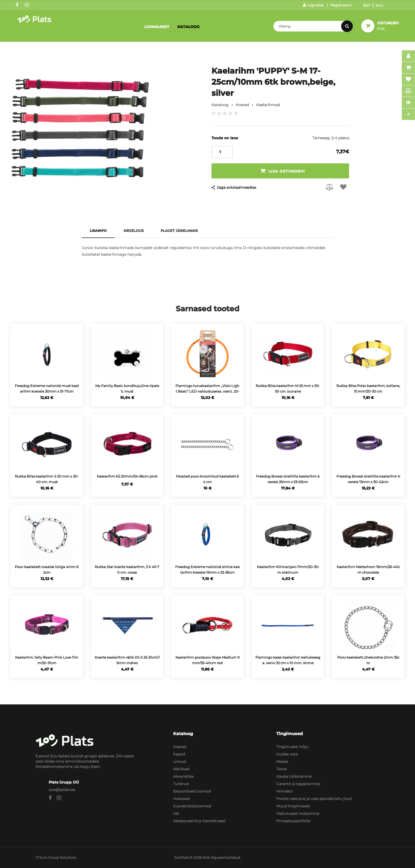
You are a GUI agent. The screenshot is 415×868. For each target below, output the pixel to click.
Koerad (180, 747)
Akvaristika (183, 776)
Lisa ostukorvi (283, 171)
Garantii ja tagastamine (298, 784)
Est (367, 5)
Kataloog (188, 27)
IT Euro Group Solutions (56, 857)
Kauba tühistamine (294, 776)
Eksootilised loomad (192, 791)
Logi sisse (313, 5)
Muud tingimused (293, 806)
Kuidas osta (287, 754)
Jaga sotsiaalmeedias (236, 187)
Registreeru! (341, 5)
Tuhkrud (181, 784)
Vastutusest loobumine (298, 813)
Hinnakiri (285, 791)
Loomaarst (157, 27)
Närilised (181, 769)
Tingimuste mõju (292, 747)
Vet (176, 813)
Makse (282, 762)
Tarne (281, 769)
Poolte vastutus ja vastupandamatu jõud (314, 799)
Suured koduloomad (192, 806)
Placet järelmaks (179, 231)
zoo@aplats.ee (62, 790)
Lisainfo (98, 231)
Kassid (179, 754)
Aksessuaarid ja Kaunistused (199, 821)
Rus (379, 5)
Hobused (181, 799)
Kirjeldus (134, 231)
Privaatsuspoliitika (293, 821)
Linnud (179, 762)
